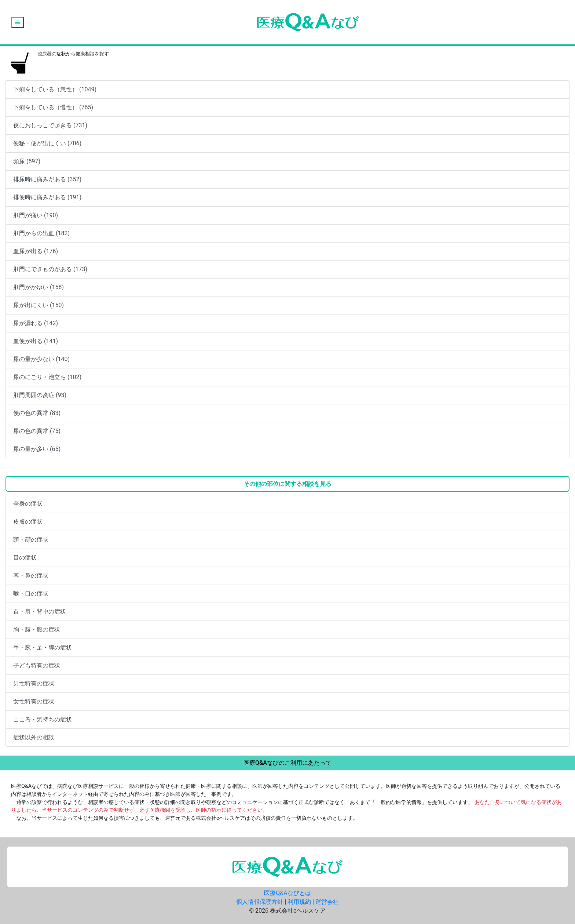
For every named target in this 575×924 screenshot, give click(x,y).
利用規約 (299, 902)
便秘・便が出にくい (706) (47, 143)
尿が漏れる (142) (36, 323)
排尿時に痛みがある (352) (47, 179)
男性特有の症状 (34, 683)
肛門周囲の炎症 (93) (40, 395)
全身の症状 (28, 504)
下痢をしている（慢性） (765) (53, 107)
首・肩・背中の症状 (40, 612)
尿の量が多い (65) (37, 449)
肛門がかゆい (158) (39, 287)
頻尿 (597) (27, 161)
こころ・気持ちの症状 (43, 719)
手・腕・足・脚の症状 (43, 647)
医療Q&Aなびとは (287, 893)
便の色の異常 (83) (37, 413)
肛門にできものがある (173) (50, 269)
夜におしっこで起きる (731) (50, 125)
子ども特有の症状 (37, 665)
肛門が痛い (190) (36, 215)
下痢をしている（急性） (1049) (55, 89)
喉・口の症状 (31, 594)
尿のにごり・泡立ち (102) (47, 377)
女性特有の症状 (34, 701)
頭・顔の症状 (31, 540)
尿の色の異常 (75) (37, 431)
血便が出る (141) (36, 341)
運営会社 (327, 902)
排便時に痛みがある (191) (47, 197)
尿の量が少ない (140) (41, 359)
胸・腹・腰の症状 (37, 630)
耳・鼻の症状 (31, 576)
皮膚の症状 (28, 522)
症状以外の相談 (34, 737)
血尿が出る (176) (36, 251)
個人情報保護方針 (260, 902)
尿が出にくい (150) (39, 305)
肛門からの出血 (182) (41, 233)
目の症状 (25, 558)
